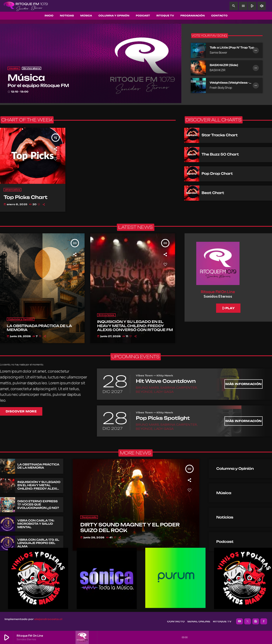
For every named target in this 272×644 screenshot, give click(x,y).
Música (26, 78)
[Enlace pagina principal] (26, 6)
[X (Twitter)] (248, 621)
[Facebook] (264, 621)
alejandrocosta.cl (48, 619)
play (228, 308)
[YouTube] (240, 621)
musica (14, 68)
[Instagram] (256, 621)
